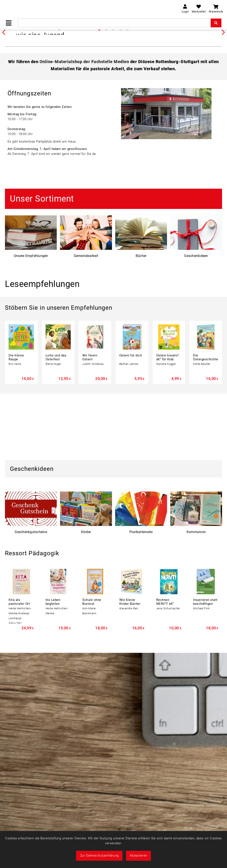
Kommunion (196, 598)
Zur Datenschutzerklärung (99, 856)
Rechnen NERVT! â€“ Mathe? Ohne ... (168, 670)
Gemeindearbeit (86, 322)
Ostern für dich (131, 422)
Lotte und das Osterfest (56, 423)
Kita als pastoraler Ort (19, 668)
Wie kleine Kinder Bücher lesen (130, 670)
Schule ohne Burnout (92, 668)
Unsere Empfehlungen (31, 322)
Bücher (141, 322)
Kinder (86, 598)
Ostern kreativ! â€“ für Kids (168, 423)
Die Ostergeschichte (206, 423)
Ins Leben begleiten (53, 668)
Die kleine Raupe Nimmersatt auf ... (18, 427)
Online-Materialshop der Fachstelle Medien (84, 128)
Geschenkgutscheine (31, 598)
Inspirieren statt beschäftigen (205, 668)
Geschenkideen (196, 322)
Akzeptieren (138, 856)
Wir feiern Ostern (90, 423)
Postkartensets (141, 598)
